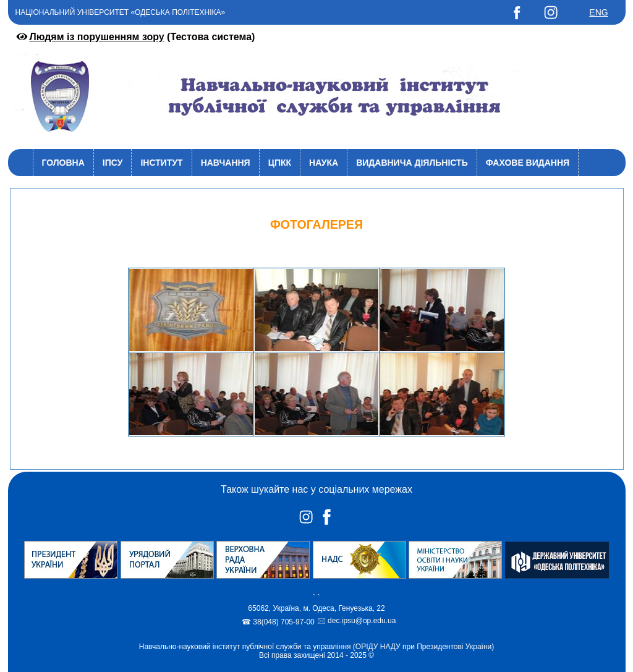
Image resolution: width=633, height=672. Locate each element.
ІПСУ (113, 163)
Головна (63, 163)
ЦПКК (280, 163)
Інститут (161, 163)
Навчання (226, 163)
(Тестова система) (135, 37)
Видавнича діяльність (412, 163)
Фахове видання (528, 163)
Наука (324, 163)
